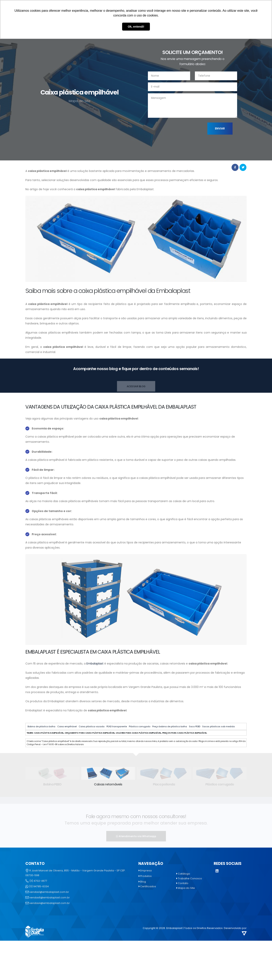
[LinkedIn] (217, 871)
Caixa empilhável (67, 726)
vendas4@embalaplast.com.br (50, 903)
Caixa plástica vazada (92, 726)
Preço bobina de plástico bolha (170, 726)
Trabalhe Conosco (190, 878)
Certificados (148, 886)
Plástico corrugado (140, 726)
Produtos (146, 876)
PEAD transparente (117, 726)
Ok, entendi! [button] (136, 27)
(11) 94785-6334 (39, 886)
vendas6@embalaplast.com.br (50, 898)
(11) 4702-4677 (38, 881)
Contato (183, 883)
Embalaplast (95, 664)
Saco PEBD (195, 726)
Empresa (146, 871)
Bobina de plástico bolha (41, 726)
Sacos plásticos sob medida (218, 726)
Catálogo (184, 874)
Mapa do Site (186, 888)
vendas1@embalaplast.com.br (49, 892)
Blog (143, 882)
